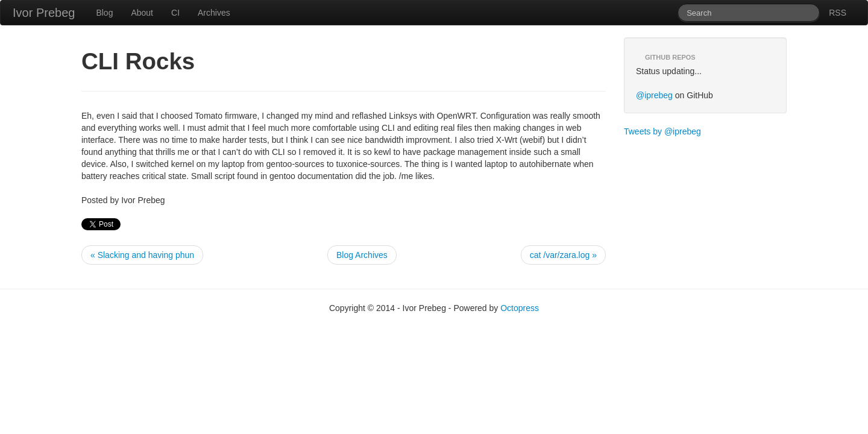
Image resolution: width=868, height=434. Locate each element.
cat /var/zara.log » (563, 255)
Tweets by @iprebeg (662, 131)
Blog (104, 13)
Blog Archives (362, 255)
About (142, 13)
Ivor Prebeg (44, 13)
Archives (214, 13)
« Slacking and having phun (142, 255)
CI (175, 13)
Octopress (520, 308)
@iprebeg (654, 95)
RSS (838, 13)
